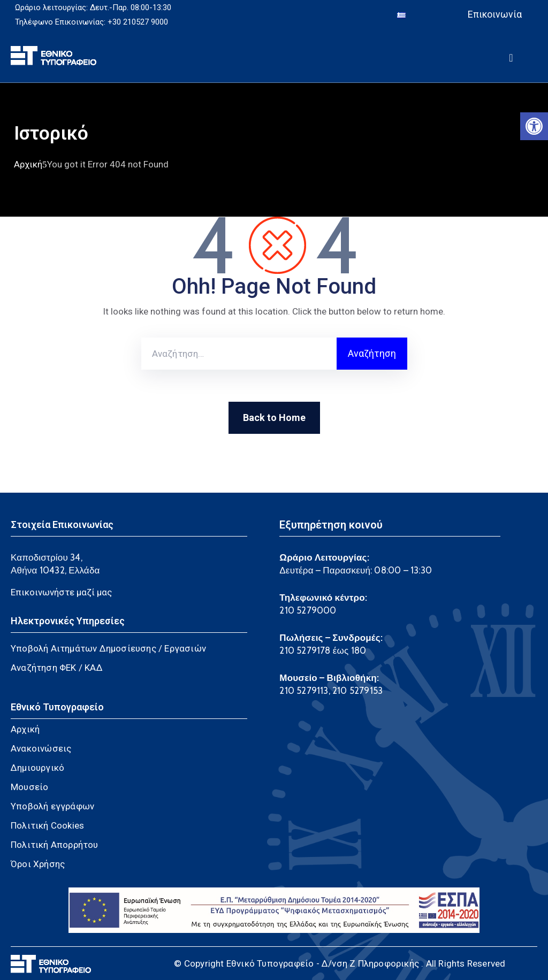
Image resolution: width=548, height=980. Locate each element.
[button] (534, 126)
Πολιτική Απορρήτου (55, 845)
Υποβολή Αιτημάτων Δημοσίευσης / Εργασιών (108, 648)
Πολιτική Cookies (47, 825)
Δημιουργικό (37, 768)
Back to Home (274, 418)
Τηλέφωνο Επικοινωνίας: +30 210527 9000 (92, 22)
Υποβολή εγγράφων (52, 806)
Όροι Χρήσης (38, 864)
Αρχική (28, 164)
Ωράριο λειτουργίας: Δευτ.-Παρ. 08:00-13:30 (93, 7)
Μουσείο (29, 787)
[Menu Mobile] (511, 56)
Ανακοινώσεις (41, 748)
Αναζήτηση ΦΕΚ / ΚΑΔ (57, 668)
